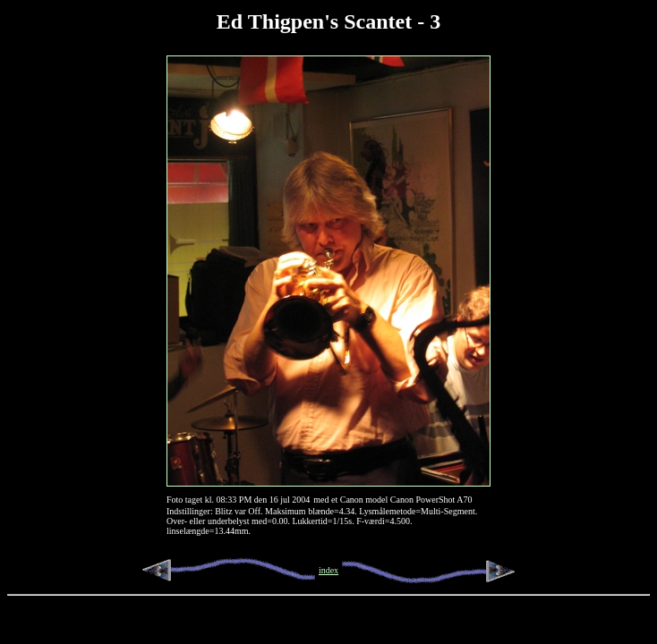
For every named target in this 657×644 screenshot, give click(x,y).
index (328, 570)
